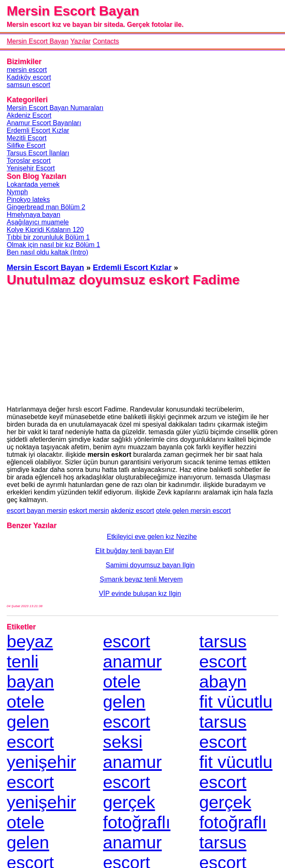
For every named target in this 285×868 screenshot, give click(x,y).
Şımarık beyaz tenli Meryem (95, 579)
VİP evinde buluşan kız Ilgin (94, 594)
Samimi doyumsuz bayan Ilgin (101, 565)
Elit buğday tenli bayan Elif (90, 551)
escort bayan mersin (37, 511)
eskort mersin (89, 511)
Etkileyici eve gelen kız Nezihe (102, 537)
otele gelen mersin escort (194, 511)
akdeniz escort (132, 511)
